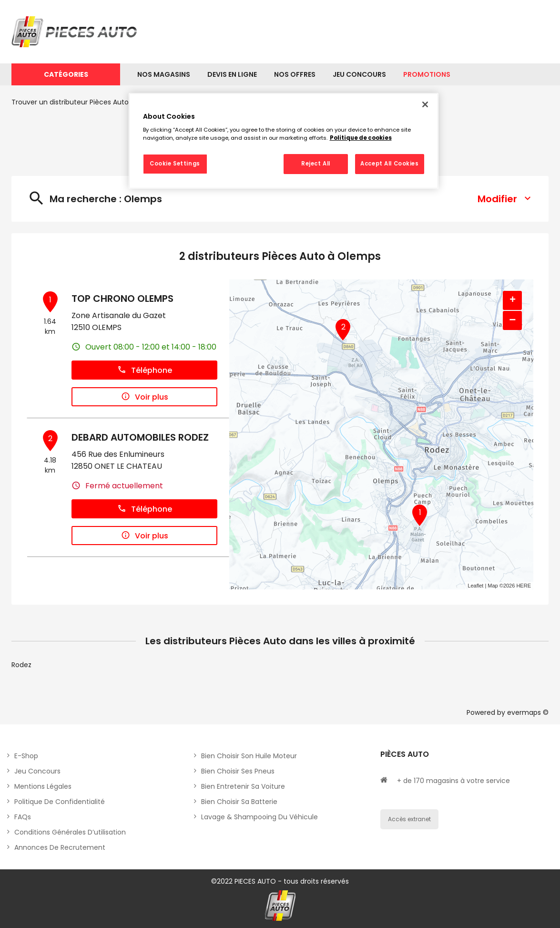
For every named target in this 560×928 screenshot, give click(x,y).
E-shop (26, 756)
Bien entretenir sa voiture (243, 786)
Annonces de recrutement (60, 847)
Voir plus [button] (145, 397)
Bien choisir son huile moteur (249, 756)
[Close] (425, 104)
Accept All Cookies (389, 164)
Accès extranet (409, 819)
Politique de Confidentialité (60, 802)
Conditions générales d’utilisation (70, 832)
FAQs (23, 817)
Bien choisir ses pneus (238, 771)
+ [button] (513, 300)
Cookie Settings (175, 164)
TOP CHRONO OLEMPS (122, 299)
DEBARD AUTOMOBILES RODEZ (140, 437)
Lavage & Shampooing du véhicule (260, 817)
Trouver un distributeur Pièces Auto (70, 102)
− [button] (512, 320)
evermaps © (528, 712)
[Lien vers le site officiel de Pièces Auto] (76, 32)
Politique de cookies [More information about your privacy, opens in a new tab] (361, 138)
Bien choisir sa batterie (239, 802)
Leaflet (475, 586)
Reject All (316, 164)
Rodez (21, 665)
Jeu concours (37, 771)
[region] (284, 141)
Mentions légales (43, 786)
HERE (524, 586)
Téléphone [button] (145, 370)
